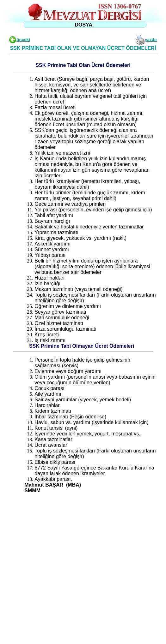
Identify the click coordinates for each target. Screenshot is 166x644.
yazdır (151, 40)
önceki (23, 40)
